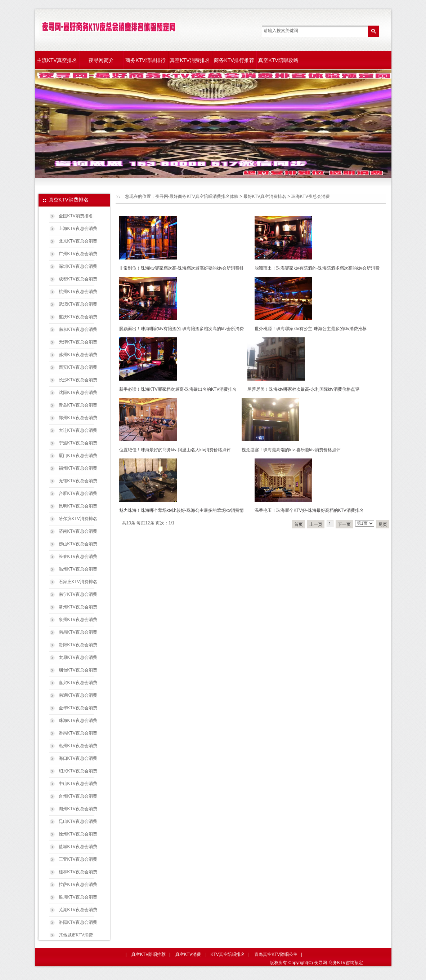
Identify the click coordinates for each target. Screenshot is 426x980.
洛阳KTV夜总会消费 (78, 922)
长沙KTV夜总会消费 (78, 380)
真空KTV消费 (188, 954)
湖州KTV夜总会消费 (78, 809)
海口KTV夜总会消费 (78, 758)
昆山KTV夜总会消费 (78, 821)
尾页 (383, 524)
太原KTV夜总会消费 (78, 657)
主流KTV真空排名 (57, 60)
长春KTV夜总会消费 (78, 556)
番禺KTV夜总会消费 (78, 733)
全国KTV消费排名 (76, 216)
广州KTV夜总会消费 (78, 254)
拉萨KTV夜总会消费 (78, 884)
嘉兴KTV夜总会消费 (78, 683)
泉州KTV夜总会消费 (78, 620)
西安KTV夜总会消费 (78, 367)
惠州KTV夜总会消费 (78, 746)
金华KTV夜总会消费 (78, 708)
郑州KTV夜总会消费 (78, 418)
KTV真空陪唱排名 (227, 954)
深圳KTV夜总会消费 (78, 266)
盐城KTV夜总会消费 (78, 847)
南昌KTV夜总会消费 (78, 632)
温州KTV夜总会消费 (78, 569)
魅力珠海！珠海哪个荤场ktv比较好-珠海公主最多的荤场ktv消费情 (182, 510)
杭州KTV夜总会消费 (78, 292)
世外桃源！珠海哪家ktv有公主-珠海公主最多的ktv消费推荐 (311, 329)
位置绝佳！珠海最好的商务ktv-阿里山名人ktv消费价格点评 (175, 450)
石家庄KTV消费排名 (78, 582)
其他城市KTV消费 (76, 935)
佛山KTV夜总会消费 (78, 544)
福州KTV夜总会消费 (78, 468)
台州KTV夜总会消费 (78, 796)
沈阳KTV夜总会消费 (78, 393)
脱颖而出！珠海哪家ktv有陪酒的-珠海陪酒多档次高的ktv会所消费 (317, 268)
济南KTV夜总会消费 (78, 531)
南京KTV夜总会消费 (78, 329)
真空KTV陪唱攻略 (278, 60)
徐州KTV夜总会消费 (78, 834)
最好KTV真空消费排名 (265, 196)
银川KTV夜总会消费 (78, 897)
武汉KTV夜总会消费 (78, 304)
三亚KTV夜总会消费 (78, 859)
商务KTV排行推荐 (234, 60)
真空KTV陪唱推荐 (149, 954)
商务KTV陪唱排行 (145, 60)
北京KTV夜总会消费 (78, 241)
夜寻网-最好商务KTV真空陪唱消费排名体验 (197, 196)
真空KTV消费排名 (190, 60)
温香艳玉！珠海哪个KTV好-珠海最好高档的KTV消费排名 (309, 510)
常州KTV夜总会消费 (78, 607)
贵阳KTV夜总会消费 (78, 645)
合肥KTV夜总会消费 (78, 493)
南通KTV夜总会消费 (78, 695)
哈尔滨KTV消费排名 (78, 519)
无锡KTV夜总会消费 (78, 481)
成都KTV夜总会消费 (78, 279)
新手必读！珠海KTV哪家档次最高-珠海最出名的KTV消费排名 (178, 389)
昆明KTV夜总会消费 (78, 506)
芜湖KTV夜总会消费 (78, 910)
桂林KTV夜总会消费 (78, 872)
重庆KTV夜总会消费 (78, 317)
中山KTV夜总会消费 (78, 784)
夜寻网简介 (101, 60)
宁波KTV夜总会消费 (78, 443)
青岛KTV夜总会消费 (78, 405)
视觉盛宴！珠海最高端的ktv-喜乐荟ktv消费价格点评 (291, 450)
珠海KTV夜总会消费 (78, 720)
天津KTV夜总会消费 (78, 342)
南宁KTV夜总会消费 (78, 594)
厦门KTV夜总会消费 (78, 456)
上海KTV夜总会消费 (78, 229)
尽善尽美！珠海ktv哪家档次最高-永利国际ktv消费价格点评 (303, 389)
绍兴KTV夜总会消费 (78, 771)
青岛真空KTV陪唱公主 (276, 954)
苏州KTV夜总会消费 (78, 355)
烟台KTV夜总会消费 (78, 670)
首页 (299, 524)
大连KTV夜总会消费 (78, 430)
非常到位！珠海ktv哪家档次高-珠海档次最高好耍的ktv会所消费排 (182, 268)
